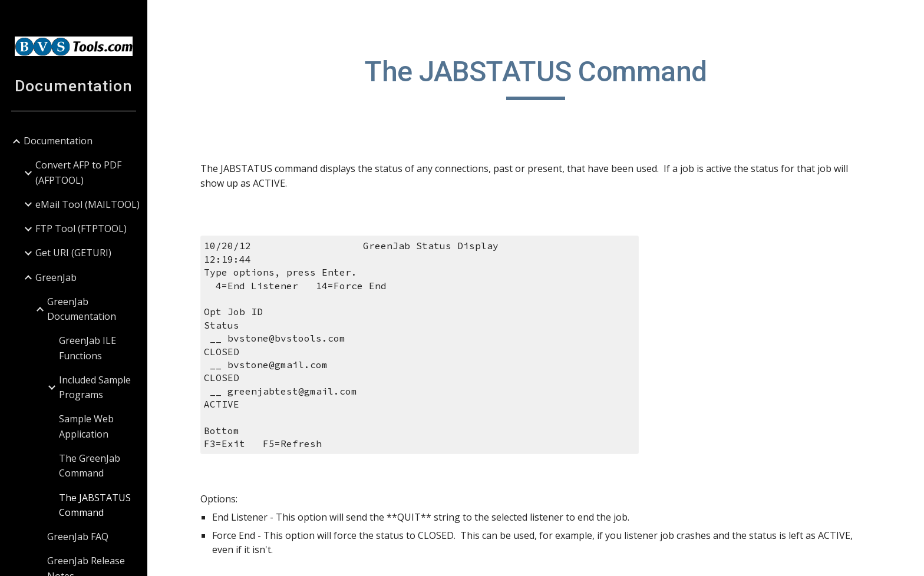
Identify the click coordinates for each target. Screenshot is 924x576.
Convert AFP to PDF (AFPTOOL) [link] (78, 172)
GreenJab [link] (56, 277)
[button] (910, 16)
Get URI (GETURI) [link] (73, 253)
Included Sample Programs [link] (95, 387)
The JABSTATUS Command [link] (95, 505)
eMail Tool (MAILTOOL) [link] (88, 204)
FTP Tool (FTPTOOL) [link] (81, 229)
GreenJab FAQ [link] (78, 537)
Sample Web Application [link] (86, 426)
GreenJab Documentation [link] (82, 309)
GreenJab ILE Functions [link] (88, 348)
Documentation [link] (58, 141)
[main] (536, 77)
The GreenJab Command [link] (90, 466)
